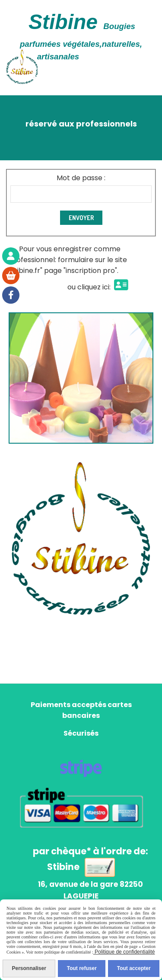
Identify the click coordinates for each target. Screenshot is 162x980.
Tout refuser (82, 968)
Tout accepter (134, 968)
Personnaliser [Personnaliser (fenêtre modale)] (29, 968)
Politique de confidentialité (124, 952)
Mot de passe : (81, 178)
